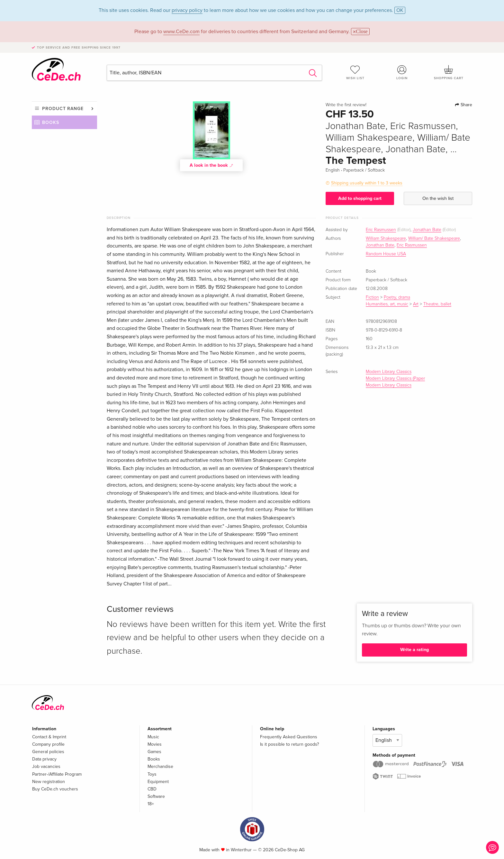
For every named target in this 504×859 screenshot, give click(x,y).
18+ (151, 804)
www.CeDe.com (181, 32)
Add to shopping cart (360, 198)
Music (153, 737)
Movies (155, 744)
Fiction (372, 297)
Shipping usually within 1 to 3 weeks (367, 183)
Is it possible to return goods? (289, 744)
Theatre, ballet (437, 304)
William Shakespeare (386, 238)
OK (400, 10)
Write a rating (414, 650)
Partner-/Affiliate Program (57, 774)
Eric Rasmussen (381, 230)
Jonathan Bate (427, 230)
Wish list (355, 72)
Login (402, 72)
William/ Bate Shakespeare (434, 238)
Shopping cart (449, 72)
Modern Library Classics (389, 372)
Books (51, 122)
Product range (63, 109)
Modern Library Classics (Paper (395, 378)
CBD (152, 789)
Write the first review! (346, 105)
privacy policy (187, 10)
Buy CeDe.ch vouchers (55, 789)
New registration (49, 782)
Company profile (48, 744)
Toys (152, 774)
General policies (48, 752)
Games (154, 752)
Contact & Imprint (49, 737)
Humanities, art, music (387, 304)
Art (416, 304)
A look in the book (212, 165)
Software (156, 796)
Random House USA (386, 254)
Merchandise (160, 766)
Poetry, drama (397, 297)
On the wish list (438, 198)
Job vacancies (46, 766)
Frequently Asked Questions (289, 737)
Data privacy (44, 759)
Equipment (158, 782)
